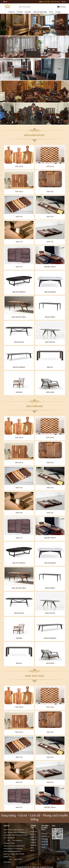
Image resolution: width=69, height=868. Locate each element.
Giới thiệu (20, 12)
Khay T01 (19, 267)
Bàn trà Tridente (19, 292)
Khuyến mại (34, 832)
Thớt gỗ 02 (50, 167)
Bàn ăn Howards (19, 367)
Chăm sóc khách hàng (40, 12)
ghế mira (19, 392)
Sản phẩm (28, 12)
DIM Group (50, 867)
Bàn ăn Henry (50, 317)
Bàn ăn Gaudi (19, 342)
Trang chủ (12, 12)
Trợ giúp (58, 12)
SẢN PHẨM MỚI (34, 406)
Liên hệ (64, 2)
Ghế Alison (50, 392)
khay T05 (19, 217)
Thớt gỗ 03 (19, 167)
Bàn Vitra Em (50, 342)
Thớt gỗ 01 (19, 192)
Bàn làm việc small (19, 317)
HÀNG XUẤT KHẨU (35, 676)
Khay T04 (50, 217)
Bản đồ (32, 851)
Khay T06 (50, 192)
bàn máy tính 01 (50, 267)
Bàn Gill (50, 367)
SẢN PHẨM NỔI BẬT (34, 135)
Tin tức (51, 12)
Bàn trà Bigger (50, 292)
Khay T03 (19, 242)
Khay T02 (50, 242)
